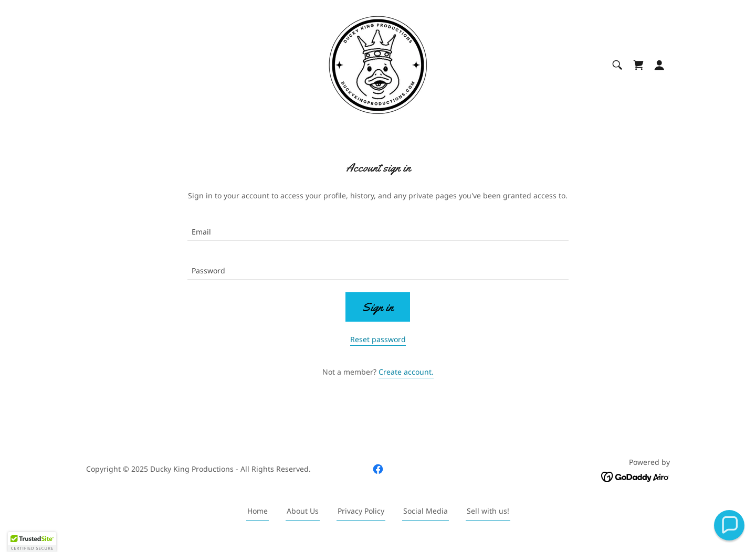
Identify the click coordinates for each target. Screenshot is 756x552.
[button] (659, 65)
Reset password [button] (378, 339)
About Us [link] (303, 511)
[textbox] (378, 228)
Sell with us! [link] (488, 511)
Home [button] (258, 511)
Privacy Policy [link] (361, 511)
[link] (378, 64)
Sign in (378, 307)
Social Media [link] (426, 511)
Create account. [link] (406, 372)
